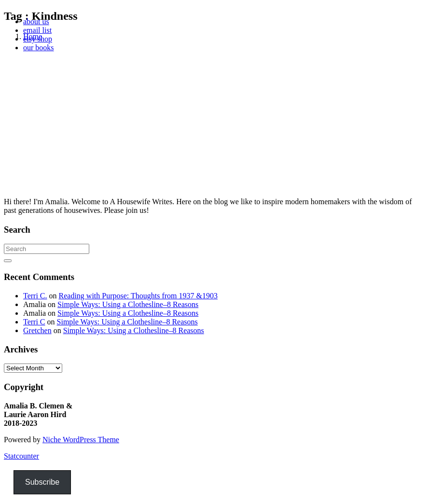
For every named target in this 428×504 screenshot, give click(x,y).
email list (37, 30)
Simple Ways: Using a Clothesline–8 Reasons (128, 304)
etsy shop (38, 39)
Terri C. (35, 296)
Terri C (34, 322)
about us (36, 21)
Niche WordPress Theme (81, 440)
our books (39, 48)
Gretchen (37, 330)
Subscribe (42, 482)
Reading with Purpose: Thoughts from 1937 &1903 (138, 296)
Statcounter (21, 456)
